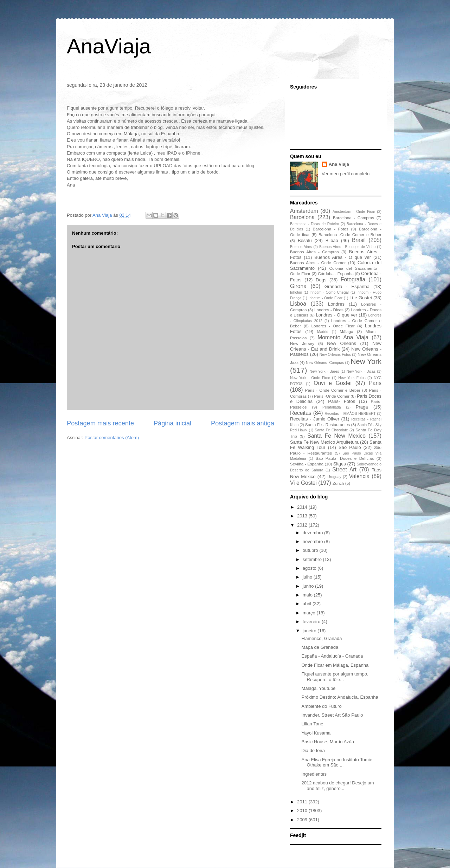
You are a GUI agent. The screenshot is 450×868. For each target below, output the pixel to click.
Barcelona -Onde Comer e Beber (350, 234)
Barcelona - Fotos (331, 229)
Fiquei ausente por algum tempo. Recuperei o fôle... (335, 677)
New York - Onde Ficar (310, 378)
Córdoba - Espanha (336, 273)
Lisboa (298, 304)
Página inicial (172, 423)
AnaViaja (109, 46)
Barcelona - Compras (353, 218)
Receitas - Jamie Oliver (315, 419)
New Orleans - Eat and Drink (336, 346)
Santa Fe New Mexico (336, 436)
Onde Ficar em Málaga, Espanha (335, 665)
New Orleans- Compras (325, 363)
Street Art (344, 469)
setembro (313, 559)
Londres (336, 304)
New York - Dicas (361, 371)
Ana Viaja (339, 164)
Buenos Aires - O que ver (343, 257)
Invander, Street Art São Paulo (332, 715)
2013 (303, 516)
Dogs (321, 280)
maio (308, 595)
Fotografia (353, 279)
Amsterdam (304, 211)
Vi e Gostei (303, 483)
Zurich (338, 483)
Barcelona (302, 217)
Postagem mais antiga (243, 423)
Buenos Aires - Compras (314, 252)
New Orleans (342, 343)
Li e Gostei (361, 298)
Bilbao (332, 240)
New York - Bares (324, 371)
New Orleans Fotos (335, 355)
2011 (303, 802)
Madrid (323, 332)
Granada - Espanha (347, 286)
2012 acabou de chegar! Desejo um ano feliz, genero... (337, 786)
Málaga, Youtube (318, 688)
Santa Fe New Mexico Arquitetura (324, 442)
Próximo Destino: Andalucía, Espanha (340, 697)
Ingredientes (314, 774)
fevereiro (312, 622)
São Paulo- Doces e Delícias (345, 458)
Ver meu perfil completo (346, 174)
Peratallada (332, 407)
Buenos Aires (301, 247)
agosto (310, 568)
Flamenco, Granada (322, 638)
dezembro (313, 533)
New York (366, 361)
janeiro (310, 631)
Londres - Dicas (329, 310)
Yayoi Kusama (316, 733)
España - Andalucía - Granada (332, 656)
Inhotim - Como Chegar (329, 292)
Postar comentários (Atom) (112, 438)
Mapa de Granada (320, 647)
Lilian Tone (312, 724)
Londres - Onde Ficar (333, 326)
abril (308, 604)
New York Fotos (352, 378)
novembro (313, 541)
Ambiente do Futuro (321, 706)
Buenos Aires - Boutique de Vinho (347, 247)
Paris (375, 383)
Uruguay (334, 477)
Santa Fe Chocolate (331, 430)
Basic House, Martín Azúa (328, 742)
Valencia (359, 476)
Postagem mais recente (100, 423)
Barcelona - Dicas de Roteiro (314, 224)
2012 (303, 525)
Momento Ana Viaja (343, 337)
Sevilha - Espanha (307, 464)
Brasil (359, 240)
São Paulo (350, 447)
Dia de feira (313, 750)
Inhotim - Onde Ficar (325, 298)
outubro (311, 550)
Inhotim (296, 292)
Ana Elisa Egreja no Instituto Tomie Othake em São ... (337, 762)
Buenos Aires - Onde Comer (318, 263)
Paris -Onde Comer (332, 396)
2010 (303, 811)
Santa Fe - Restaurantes (327, 425)
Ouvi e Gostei (333, 383)
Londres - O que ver (337, 315)
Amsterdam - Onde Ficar (354, 212)
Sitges (340, 464)
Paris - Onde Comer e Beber (333, 390)
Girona (298, 286)
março (310, 613)
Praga (362, 407)
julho (308, 577)
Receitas (301, 413)
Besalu (305, 240)
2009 (303, 820)
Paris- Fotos (342, 401)
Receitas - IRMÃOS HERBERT (350, 414)
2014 (303, 507)
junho (309, 586)
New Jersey (302, 343)
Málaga (346, 331)
